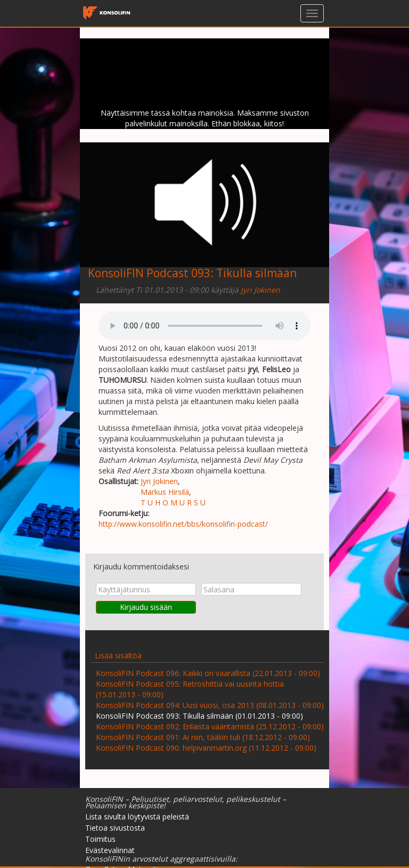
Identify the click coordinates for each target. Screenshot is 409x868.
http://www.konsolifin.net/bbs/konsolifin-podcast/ (183, 524)
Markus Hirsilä (165, 492)
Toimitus (100, 839)
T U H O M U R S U (173, 503)
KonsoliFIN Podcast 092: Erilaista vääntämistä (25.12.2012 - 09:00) (210, 726)
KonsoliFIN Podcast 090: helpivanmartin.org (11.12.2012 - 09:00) (206, 748)
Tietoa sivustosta (115, 828)
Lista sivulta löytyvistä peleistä (137, 817)
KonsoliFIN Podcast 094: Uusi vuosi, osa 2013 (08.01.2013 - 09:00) (210, 705)
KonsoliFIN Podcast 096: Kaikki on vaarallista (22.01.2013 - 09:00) (208, 673)
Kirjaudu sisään (146, 607)
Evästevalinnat (110, 850)
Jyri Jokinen (260, 290)
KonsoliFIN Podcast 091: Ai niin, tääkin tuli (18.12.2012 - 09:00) (203, 737)
